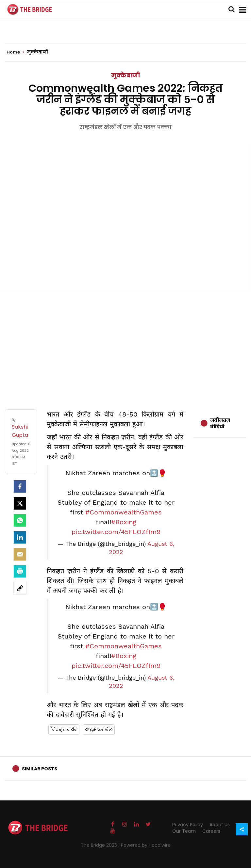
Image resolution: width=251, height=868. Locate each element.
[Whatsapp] (20, 520)
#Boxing (124, 522)
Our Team (184, 831)
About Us (220, 825)
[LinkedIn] (20, 537)
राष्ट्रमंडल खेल (99, 730)
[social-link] (20, 588)
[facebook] (20, 486)
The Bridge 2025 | (101, 845)
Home (15, 52)
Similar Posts (40, 769)
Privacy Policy (188, 825)
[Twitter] (20, 503)
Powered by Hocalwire (146, 845)
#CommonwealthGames (124, 512)
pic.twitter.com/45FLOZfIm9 (116, 532)
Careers (211, 831)
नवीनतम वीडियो (220, 423)
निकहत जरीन (64, 730)
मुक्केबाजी (125, 75)
